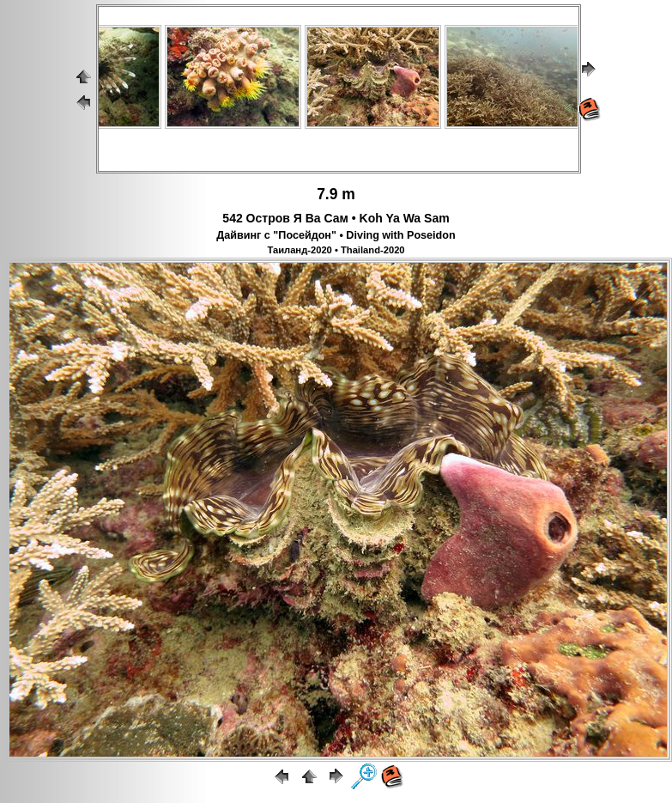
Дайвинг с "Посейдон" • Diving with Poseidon (336, 235)
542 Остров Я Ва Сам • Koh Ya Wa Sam (336, 218)
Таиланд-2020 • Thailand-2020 (336, 250)
